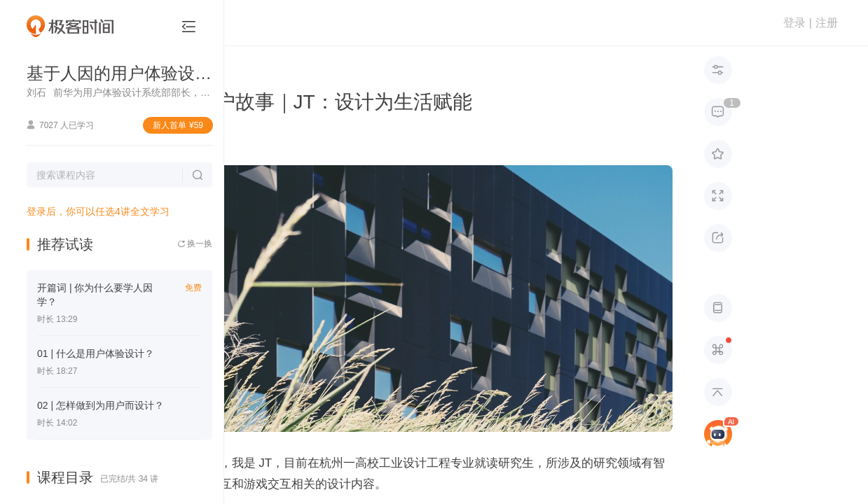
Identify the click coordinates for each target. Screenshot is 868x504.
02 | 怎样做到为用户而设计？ (101, 405)
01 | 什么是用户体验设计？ (96, 353)
